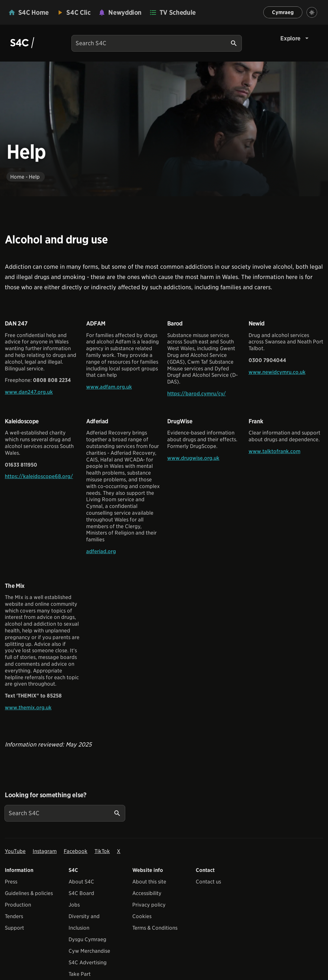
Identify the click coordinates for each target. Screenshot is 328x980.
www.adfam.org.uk (109, 387)
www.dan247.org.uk (29, 392)
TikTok (102, 851)
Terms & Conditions (155, 928)
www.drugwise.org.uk (193, 458)
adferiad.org (101, 551)
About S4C (81, 882)
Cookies (142, 916)
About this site (149, 882)
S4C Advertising (88, 963)
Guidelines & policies (29, 893)
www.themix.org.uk (28, 708)
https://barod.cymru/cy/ (197, 394)
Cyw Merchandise (89, 951)
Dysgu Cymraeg (87, 939)
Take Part (80, 974)
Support (14, 928)
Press (11, 882)
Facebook (76, 851)
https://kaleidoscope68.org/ (39, 476)
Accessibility (147, 893)
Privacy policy (149, 905)
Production (18, 905)
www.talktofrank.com (275, 451)
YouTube (15, 851)
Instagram (45, 851)
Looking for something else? (46, 795)
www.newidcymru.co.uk (277, 372)
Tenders (14, 916)
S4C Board (81, 893)
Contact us (208, 882)
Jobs (74, 905)
